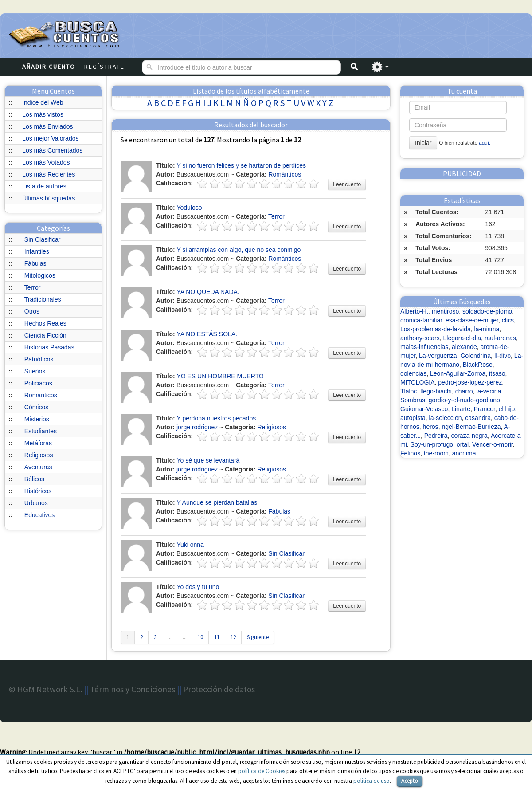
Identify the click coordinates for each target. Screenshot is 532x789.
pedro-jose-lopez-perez (470, 382)
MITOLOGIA (418, 382)
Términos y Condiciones (133, 689)
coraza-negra (469, 436)
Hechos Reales (45, 323)
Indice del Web (43, 102)
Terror (33, 287)
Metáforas (38, 443)
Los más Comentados (52, 150)
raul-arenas (500, 338)
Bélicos (34, 479)
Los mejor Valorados (50, 138)
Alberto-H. (414, 311)
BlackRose (478, 365)
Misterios (37, 419)
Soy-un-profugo (432, 444)
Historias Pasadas (49, 347)
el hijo (507, 409)
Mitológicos (40, 275)
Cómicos (36, 407)
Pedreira (436, 436)
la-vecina (489, 391)
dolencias (413, 373)
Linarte (461, 409)
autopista (413, 418)
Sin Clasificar (43, 239)
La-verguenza (438, 356)
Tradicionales (43, 299)
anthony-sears (420, 338)
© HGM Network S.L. (45, 689)
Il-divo (503, 356)
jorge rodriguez (197, 427)
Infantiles (37, 251)
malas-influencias (424, 347)
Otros (32, 311)
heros (431, 427)
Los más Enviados (47, 126)
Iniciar (423, 143)
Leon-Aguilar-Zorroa (458, 373)
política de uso (372, 781)
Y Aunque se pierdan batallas (217, 502)
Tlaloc (409, 391)
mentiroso (445, 311)
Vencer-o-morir (493, 444)
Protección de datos (219, 689)
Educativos (39, 515)
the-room (436, 453)
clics (508, 320)
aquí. (485, 143)
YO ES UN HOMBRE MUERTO (220, 376)
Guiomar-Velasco (424, 409)
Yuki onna (190, 545)
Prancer (485, 409)
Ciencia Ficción (45, 335)
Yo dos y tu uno (198, 587)
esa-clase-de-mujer (472, 320)
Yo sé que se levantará (208, 460)
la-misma (487, 329)
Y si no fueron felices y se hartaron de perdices (241, 165)
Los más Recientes (49, 174)
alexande (464, 347)
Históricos (38, 491)
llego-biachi (436, 391)
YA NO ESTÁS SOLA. (207, 334)
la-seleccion (446, 418)
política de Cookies (262, 771)
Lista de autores (44, 186)
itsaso (497, 373)
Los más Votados (46, 162)
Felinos (410, 453)
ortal (463, 444)
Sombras (413, 400)
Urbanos (36, 503)
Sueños (35, 371)
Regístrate (104, 67)
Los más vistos (43, 114)
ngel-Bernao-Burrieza (471, 427)
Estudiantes (41, 431)
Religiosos (39, 455)
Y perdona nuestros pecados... (219, 418)
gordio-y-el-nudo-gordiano (464, 400)
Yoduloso (189, 208)
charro (464, 391)
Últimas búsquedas (49, 198)
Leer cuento (347, 184)
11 (217, 637)
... (170, 637)
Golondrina (475, 356)
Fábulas (35, 263)
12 (233, 637)
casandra (478, 418)
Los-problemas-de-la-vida (436, 329)
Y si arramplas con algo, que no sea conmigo (239, 250)
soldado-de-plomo (487, 311)
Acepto (410, 781)
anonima (464, 453)
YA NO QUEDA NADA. (208, 292)
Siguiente (258, 637)
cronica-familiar (421, 320)
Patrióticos (39, 359)
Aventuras (38, 467)
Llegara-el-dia (462, 338)
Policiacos (38, 383)
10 (200, 637)
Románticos (41, 395)
